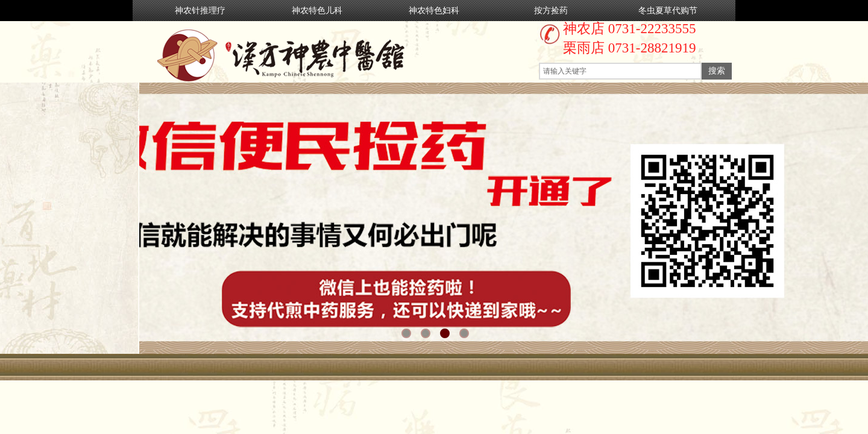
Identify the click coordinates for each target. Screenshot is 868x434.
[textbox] (620, 71)
